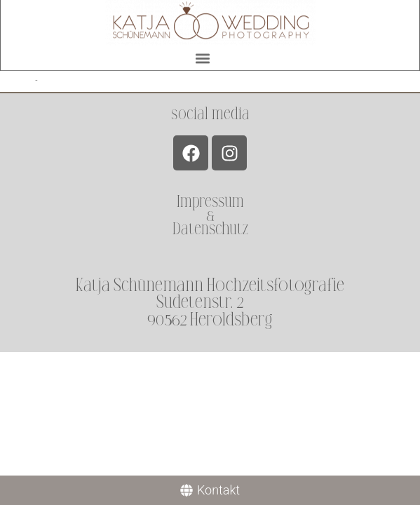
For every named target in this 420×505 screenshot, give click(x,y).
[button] (203, 55)
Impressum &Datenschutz (210, 215)
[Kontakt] (210, 490)
